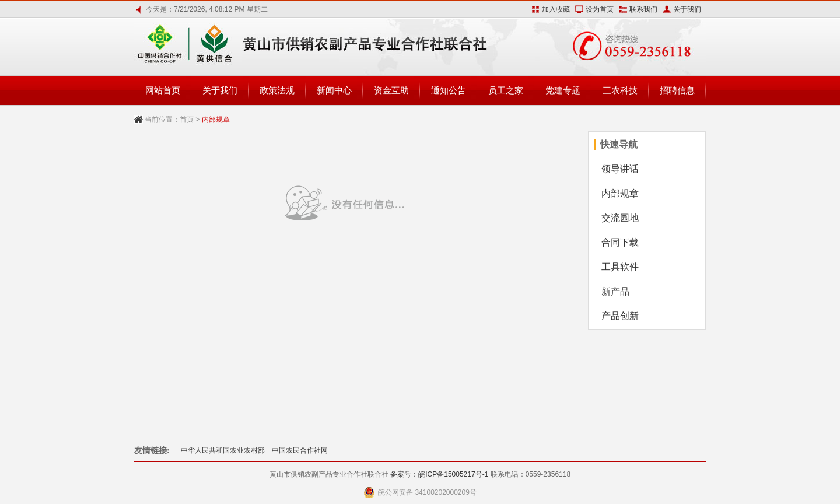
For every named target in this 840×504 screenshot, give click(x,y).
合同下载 (620, 242)
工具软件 (620, 267)
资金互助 (391, 90)
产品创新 (620, 316)
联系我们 (643, 9)
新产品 (615, 291)
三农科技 (620, 90)
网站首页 (163, 90)
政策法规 (277, 90)
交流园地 (620, 218)
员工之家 (506, 90)
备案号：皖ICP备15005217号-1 (439, 474)
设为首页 (600, 9)
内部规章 (620, 193)
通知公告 (449, 90)
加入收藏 (556, 9)
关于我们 (687, 9)
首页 (187, 120)
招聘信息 (677, 90)
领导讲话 (620, 169)
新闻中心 (334, 90)
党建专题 (563, 90)
